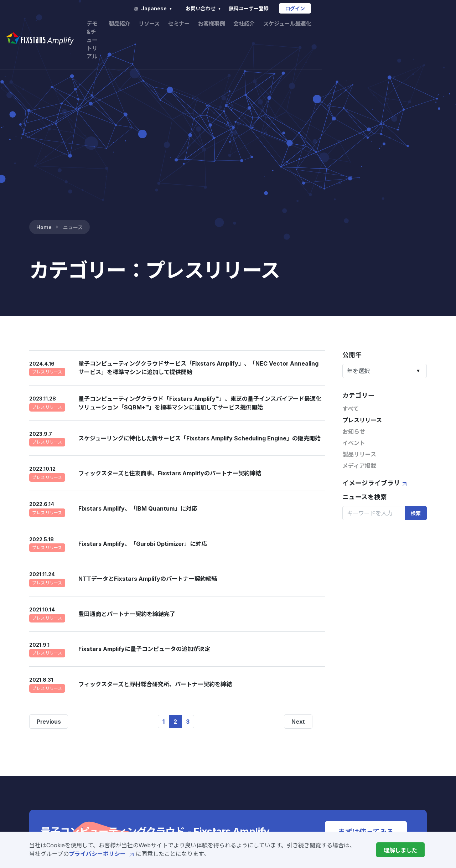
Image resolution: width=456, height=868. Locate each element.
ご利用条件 (367, 781)
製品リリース (359, 281)
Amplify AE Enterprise (216, 769)
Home (44, 54)
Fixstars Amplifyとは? (215, 735)
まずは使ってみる (366, 658)
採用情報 (300, 790)
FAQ (358, 730)
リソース (252, 24)
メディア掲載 (359, 293)
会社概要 (300, 768)
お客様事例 (317, 24)
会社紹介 (352, 24)
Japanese (265, 9)
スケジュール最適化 (397, 24)
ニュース (299, 779)
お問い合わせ (315, 9)
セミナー (283, 24)
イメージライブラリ (375, 310)
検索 (416, 340)
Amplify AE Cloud (209, 758)
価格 (191, 792)
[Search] (374, 340)
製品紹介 (221, 24)
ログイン (406, 8)
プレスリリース (362, 247)
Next (298, 548)
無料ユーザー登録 (360, 8)
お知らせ (354, 258)
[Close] (400, 850)
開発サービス (202, 780)
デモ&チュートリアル (173, 24)
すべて (351, 236)
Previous (49, 548)
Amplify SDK (203, 746)
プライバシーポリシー (102, 854)
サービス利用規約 (375, 758)
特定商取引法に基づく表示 (387, 792)
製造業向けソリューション (219, 803)
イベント (354, 270)
